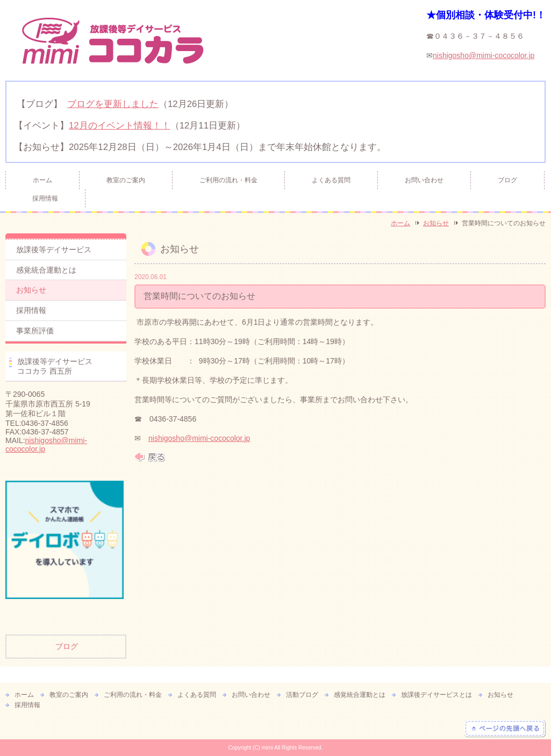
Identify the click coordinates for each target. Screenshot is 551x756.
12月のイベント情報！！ (120, 126)
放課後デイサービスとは (436, 695)
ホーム (42, 180)
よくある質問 (331, 180)
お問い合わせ (424, 180)
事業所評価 (35, 331)
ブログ (507, 180)
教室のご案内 (126, 180)
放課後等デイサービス (54, 249)
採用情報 (45, 198)
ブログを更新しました (113, 104)
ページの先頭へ (505, 729)
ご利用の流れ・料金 (228, 180)
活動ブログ (302, 695)
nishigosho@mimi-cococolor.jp (484, 55)
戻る (150, 457)
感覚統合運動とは (46, 270)
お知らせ (436, 223)
